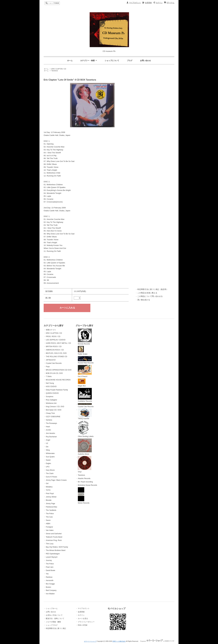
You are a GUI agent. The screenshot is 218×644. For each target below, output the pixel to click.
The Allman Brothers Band (56, 550)
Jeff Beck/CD (51, 360)
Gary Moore (50, 470)
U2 (47, 443)
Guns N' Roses (51, 477)
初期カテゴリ (51, 330)
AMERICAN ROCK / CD (55, 350)
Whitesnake (50, 453)
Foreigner (49, 527)
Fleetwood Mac (52, 507)
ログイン (159, 3)
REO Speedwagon (53, 554)
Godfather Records (85, 395)
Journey (49, 560)
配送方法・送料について (55, 619)
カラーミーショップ (90, 641)
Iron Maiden (50, 594)
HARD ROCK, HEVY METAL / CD (58, 343)
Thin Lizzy (50, 544)
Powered (157, 641)
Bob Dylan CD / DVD (54, 410)
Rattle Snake (83, 350)
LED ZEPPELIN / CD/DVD (56, 340)
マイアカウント (135, 3)
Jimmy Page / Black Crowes (56, 480)
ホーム (70, 61)
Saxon (48, 520)
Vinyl (85, 464)
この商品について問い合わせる (150, 296)
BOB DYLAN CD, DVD (54, 373)
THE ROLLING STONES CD (57, 357)
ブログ (130, 61)
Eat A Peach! (85, 371)
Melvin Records (84, 496)
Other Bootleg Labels (86, 429)
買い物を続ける (144, 300)
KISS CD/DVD (51, 387)
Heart (48, 427)
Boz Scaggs (50, 584)
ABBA (48, 524)
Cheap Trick (50, 413)
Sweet (48, 460)
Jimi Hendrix (50, 433)
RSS (80, 625)
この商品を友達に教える (147, 293)
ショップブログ (52, 625)
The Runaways (51, 423)
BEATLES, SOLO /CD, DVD (56, 353)
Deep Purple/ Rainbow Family (57, 390)
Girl (47, 483)
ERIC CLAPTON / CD (59, 69)
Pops (48, 367)
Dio (47, 447)
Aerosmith (50, 580)
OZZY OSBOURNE (53, 417)
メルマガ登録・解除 (53, 622)
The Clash (50, 473)
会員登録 (148, 3)
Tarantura (54, 71)
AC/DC (48, 430)
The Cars (49, 517)
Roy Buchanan (51, 437)
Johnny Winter (51, 497)
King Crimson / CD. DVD (55, 407)
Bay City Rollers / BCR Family (57, 547)
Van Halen (50, 530)
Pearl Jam (50, 567)
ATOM (85, 625)
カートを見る (83, 619)
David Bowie (51, 570)
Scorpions (50, 397)
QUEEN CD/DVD (52, 393)
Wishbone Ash (51, 403)
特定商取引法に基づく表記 (56, 628)
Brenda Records (85, 337)
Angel (48, 440)
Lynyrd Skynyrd (52, 557)
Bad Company (51, 590)
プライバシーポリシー (86, 622)
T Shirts (49, 376)
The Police (50, 514)
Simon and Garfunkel (54, 534)
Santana (49, 420)
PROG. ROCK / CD (53, 336)
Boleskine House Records (87, 485)
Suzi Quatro (50, 457)
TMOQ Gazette (85, 414)
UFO (48, 467)
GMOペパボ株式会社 (119, 641)
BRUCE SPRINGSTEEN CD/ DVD (59, 370)
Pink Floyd (50, 494)
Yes (47, 574)
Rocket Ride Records (86, 360)
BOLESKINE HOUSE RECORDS (58, 380)
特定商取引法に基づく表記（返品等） (153, 289)
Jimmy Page (50, 504)
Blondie (49, 500)
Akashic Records (84, 478)
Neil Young (50, 383)
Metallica (49, 487)
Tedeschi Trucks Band (54, 537)
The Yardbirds (51, 510)
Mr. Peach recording (85, 482)
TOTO (48, 490)
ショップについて (112, 61)
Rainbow (49, 577)
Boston (48, 587)
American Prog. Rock (54, 540)
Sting (48, 450)
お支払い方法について (54, 615)
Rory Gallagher (52, 400)
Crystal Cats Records (54, 363)
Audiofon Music (85, 447)
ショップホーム (52, 608)
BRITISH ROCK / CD (54, 347)
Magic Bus (82, 383)
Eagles (48, 463)
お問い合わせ (145, 61)
